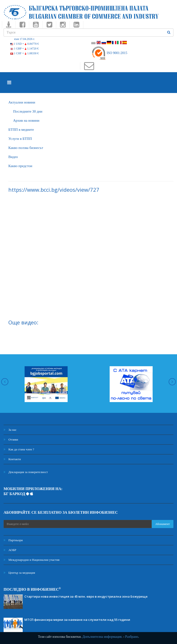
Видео (13, 157)
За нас (10, 430)
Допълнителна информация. (102, 637)
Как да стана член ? (19, 449)
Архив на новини (26, 120)
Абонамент (163, 524)
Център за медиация (19, 573)
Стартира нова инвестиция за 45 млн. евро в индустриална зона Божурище (86, 596)
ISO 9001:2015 (109, 53)
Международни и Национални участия (32, 560)
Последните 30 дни (28, 111)
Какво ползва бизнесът (26, 148)
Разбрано (132, 637)
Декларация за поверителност (26, 472)
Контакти (12, 459)
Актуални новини (22, 102)
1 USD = (25, 44)
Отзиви (11, 439)
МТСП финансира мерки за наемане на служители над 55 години (77, 620)
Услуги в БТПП (20, 139)
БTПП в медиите (21, 130)
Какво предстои (20, 166)
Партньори (13, 540)
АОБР (10, 550)
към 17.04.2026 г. (24, 39)
